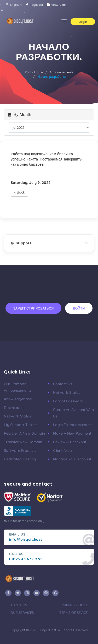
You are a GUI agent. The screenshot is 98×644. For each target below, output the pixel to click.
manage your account (72, 459)
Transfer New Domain (23, 442)
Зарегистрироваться (34, 308)
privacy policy (75, 605)
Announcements (62, 72)
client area (62, 450)
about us (19, 605)
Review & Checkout (70, 442)
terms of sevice (73, 613)
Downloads (14, 408)
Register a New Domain (24, 433)
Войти (79, 308)
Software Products (20, 450)
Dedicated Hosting (20, 459)
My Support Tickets (21, 425)
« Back (19, 192)
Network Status (18, 416)
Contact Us (63, 384)
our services (22, 613)
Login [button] (83, 22)
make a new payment (72, 433)
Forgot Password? (69, 401)
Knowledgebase (18, 399)
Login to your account (72, 425)
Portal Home (34, 72)
